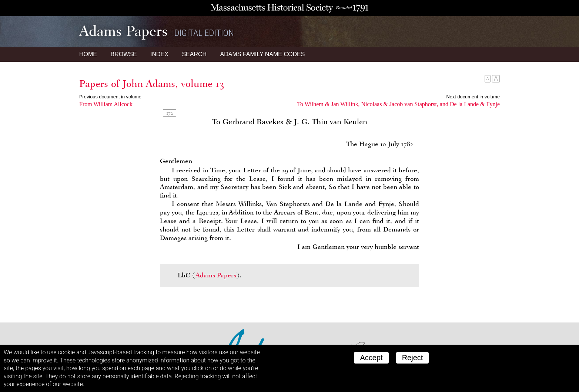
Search (194, 54)
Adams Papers (216, 275)
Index (159, 54)
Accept (371, 358)
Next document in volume (473, 97)
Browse (123, 54)
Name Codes (263, 54)
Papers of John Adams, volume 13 (152, 84)
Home (88, 54)
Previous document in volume (110, 97)
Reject (413, 358)
